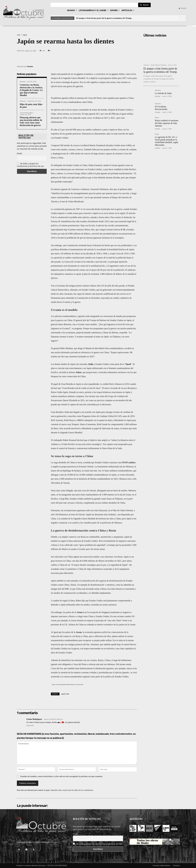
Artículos (23, 82)
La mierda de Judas (163, 93)
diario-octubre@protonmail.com (43, 842)
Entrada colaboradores (162, 865)
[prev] (180, 18)
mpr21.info (65, 694)
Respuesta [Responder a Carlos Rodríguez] (30, 725)
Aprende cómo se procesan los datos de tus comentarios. (72, 790)
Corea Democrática (26, 113)
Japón (25, 35)
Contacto (176, 865)
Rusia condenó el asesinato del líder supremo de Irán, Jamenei (167, 123)
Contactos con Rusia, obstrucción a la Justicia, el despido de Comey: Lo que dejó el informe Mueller (31, 90)
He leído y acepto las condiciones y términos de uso (30, 165)
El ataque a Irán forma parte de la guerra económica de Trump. (104, 18)
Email (19, 153)
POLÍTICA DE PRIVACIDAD (57, 865)
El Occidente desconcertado (161, 108)
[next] (184, 18)
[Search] (144, 5)
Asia (19, 35)
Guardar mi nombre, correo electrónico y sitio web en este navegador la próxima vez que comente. (62, 776)
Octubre (30, 66)
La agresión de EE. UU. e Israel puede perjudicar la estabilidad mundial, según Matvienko (167, 141)
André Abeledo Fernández (159, 65)
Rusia (157, 118)
